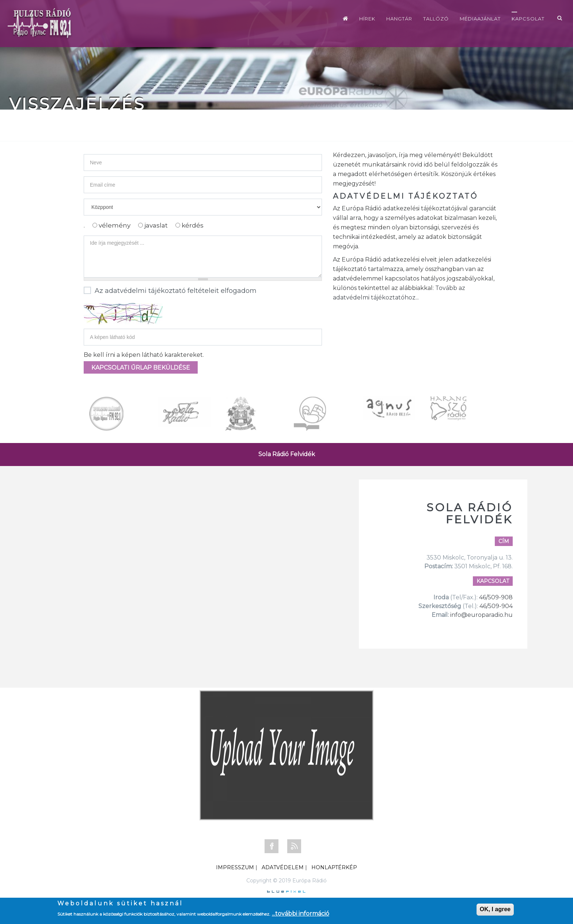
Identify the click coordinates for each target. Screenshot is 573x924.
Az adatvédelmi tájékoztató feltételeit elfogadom (170, 291)
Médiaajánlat (480, 19)
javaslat (157, 225)
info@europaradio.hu (481, 615)
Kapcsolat (528, 19)
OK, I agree (495, 909)
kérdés (193, 225)
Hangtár (399, 19)
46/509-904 (495, 606)
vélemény (115, 225)
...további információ (301, 914)
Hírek (367, 19)
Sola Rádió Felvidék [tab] (287, 454)
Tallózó (436, 19)
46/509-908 (496, 597)
